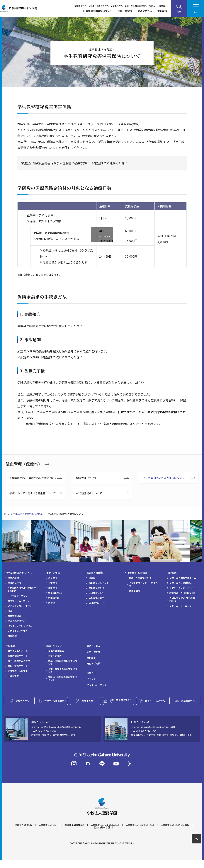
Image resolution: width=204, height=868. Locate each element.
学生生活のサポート (18, 651)
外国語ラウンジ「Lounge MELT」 (182, 599)
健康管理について (86, 478)
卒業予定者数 (55, 656)
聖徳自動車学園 (102, 835)
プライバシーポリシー (98, 685)
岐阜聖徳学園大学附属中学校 (105, 833)
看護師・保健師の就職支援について (62, 678)
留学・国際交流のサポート (21, 661)
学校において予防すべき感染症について (33, 493)
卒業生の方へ (117, 6)
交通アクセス (145, 11)
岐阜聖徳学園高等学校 (74, 833)
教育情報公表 (14, 616)
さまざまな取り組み (18, 631)
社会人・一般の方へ (158, 6)
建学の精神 (13, 578)
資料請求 (162, 11)
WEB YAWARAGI (16, 621)
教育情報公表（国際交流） (183, 593)
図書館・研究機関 (96, 573)
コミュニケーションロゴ (20, 626)
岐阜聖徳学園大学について (98, 11)
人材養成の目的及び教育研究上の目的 (22, 589)
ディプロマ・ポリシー (19, 596)
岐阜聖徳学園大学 (47, 833)
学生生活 (18, 514)
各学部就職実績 (56, 651)
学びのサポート (16, 676)
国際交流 (172, 573)
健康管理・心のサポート (20, 671)
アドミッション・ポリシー (21, 606)
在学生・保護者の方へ (98, 6)
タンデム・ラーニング (181, 606)
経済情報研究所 (96, 593)
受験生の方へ (80, 6)
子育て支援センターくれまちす (143, 584)
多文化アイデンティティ (181, 588)
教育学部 (53, 578)
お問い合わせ (93, 652)
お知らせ (91, 673)
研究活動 (12, 636)
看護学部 (53, 588)
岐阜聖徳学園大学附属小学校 (140, 833)
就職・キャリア (54, 646)
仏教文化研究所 (96, 598)
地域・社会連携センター (141, 578)
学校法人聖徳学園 (24, 833)
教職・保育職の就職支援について (63, 662)
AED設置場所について (89, 493)
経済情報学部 (55, 593)
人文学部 (53, 583)
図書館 (92, 578)
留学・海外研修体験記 (181, 583)
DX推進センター (97, 603)
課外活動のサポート (18, 656)
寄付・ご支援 (93, 663)
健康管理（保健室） (24, 464)
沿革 (10, 611)
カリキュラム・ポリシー (20, 601)
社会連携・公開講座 (137, 573)
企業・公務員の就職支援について (63, 671)
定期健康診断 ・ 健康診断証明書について (33, 478)
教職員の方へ (188, 701)
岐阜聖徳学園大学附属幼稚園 (175, 833)
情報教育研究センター (100, 583)
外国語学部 (54, 598)
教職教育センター (98, 588)
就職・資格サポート (18, 666)
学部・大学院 (125, 11)
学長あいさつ (14, 583)
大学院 (52, 603)
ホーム (7, 514)
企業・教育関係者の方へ (136, 6)
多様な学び (135, 591)
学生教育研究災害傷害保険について (164, 478)
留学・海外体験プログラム (183, 578)
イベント (91, 679)
